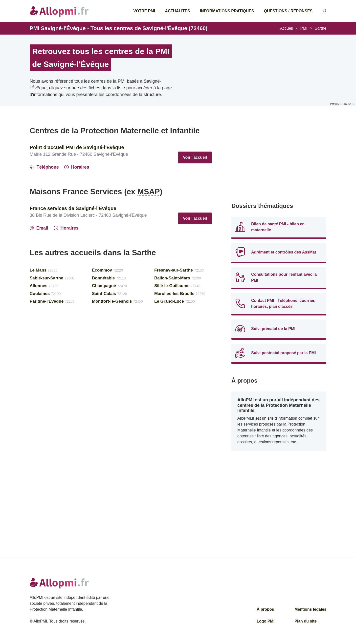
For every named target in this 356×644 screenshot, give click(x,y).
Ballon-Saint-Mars (178, 278)
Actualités (177, 11)
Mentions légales (310, 609)
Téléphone (44, 167)
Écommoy (107, 270)
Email (39, 228)
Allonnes (44, 286)
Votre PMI (144, 11)
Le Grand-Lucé (175, 301)
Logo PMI (266, 621)
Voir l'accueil (195, 157)
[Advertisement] (279, 160)
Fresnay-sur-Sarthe (179, 270)
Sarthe (321, 28)
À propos (265, 609)
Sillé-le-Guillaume (177, 286)
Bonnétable (109, 278)
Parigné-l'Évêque (52, 301)
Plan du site (306, 621)
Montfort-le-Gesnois (117, 301)
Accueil (287, 28)
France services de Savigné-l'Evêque (73, 208)
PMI (304, 28)
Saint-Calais (109, 294)
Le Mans (44, 270)
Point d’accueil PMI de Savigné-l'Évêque (77, 147)
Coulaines (45, 294)
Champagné (109, 286)
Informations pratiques (227, 11)
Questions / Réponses (288, 11)
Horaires (77, 167)
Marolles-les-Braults (180, 294)
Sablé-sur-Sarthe (52, 278)
